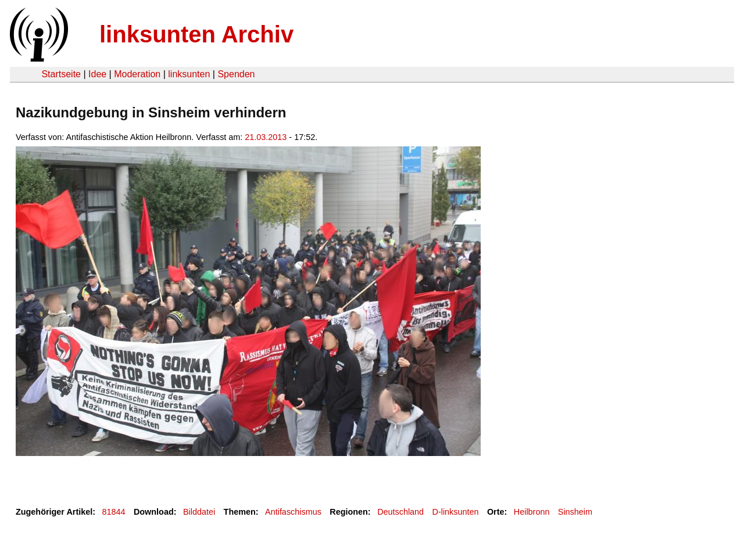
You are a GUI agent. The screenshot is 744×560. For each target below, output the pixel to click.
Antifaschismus (293, 512)
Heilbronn (532, 512)
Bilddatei (199, 512)
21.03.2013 (266, 137)
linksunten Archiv (196, 34)
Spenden (236, 74)
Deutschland (400, 512)
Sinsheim (575, 512)
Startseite (61, 74)
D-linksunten (456, 512)
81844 (114, 512)
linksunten (189, 74)
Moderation (137, 74)
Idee (97, 74)
